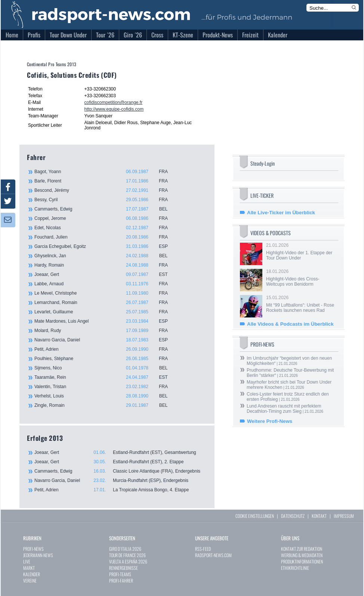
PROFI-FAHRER (121, 580)
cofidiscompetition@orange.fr (114, 102)
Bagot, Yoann (105, 172)
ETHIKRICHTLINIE (295, 568)
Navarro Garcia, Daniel (105, 340)
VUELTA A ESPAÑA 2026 (128, 561)
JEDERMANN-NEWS (38, 555)
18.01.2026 (302, 278)
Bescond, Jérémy (105, 190)
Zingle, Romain (105, 405)
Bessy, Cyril (105, 200)
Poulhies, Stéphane (105, 359)
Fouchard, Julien (105, 237)
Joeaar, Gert (105, 274)
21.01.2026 (302, 252)
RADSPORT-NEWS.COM (213, 555)
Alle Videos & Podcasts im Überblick (290, 324)
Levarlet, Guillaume (105, 312)
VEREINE (30, 580)
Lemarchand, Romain (105, 302)
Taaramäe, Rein (105, 377)
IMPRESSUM (344, 516)
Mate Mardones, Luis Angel (105, 321)
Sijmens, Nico (105, 368)
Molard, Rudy (105, 331)
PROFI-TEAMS (120, 574)
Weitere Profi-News (270, 421)
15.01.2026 (302, 304)
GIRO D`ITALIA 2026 (125, 549)
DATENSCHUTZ (293, 516)
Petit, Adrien (105, 349)
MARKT (29, 568)
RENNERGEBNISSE (124, 568)
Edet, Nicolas (105, 228)
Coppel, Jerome (105, 218)
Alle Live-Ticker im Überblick (281, 213)
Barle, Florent (105, 181)
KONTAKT (319, 516)
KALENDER (32, 574)
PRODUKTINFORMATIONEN (302, 561)
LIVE (27, 561)
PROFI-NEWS (33, 549)
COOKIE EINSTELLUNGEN (255, 516)
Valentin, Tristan (105, 387)
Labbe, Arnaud (105, 284)
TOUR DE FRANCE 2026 (127, 555)
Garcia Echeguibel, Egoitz (105, 246)
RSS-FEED (203, 549)
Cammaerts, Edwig (105, 209)
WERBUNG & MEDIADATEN (302, 555)
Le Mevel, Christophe (105, 293)
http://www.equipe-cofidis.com (114, 109)
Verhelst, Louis (105, 396)
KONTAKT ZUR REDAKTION (302, 549)
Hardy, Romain (105, 265)
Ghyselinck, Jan (105, 256)
